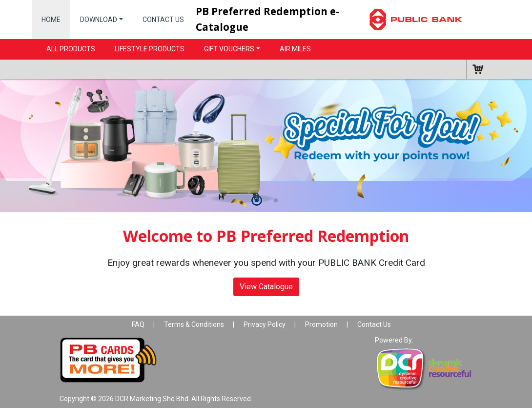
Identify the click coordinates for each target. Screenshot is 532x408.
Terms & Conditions (194, 324)
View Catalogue (266, 287)
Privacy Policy (265, 324)
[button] (256, 201)
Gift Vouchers (229, 49)
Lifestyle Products (150, 49)
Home (51, 20)
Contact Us (163, 20)
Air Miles (295, 49)
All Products (71, 49)
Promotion (321, 324)
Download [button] (99, 20)
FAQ (138, 324)
